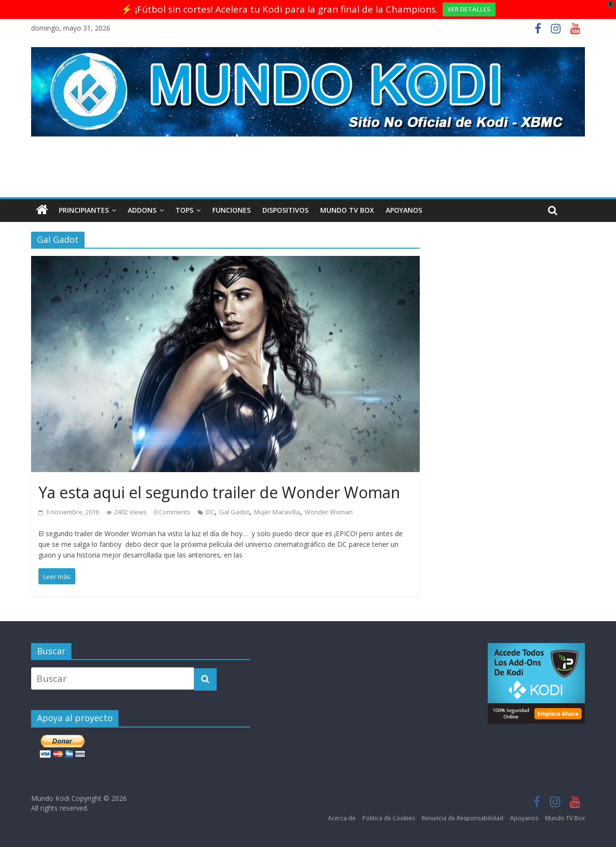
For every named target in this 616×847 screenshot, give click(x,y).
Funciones (231, 210)
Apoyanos (404, 210)
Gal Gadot (234, 512)
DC (210, 512)
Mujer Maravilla (277, 512)
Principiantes (84, 210)
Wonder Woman (329, 512)
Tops (184, 210)
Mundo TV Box (347, 210)
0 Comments (172, 512)
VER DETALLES (469, 9)
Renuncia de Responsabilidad (462, 818)
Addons (142, 210)
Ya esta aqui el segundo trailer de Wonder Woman (219, 492)
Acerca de (342, 818)
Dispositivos (285, 210)
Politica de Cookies (389, 818)
